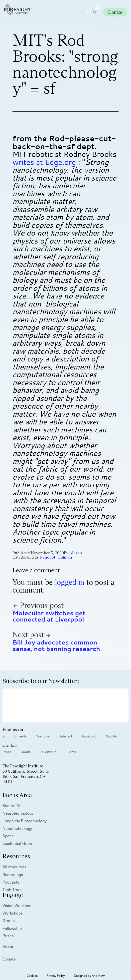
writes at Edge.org (44, 162)
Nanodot (48, 557)
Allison (76, 553)
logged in (70, 582)
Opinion (65, 557)
